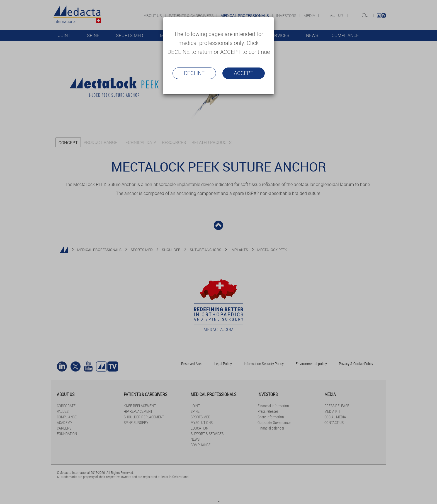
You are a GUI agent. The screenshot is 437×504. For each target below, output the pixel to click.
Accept (244, 73)
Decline (194, 73)
